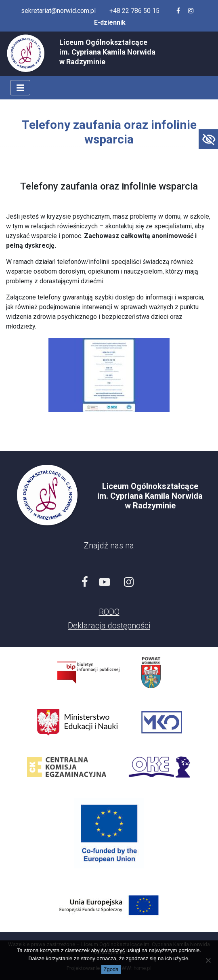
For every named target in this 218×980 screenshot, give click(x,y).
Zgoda (111, 969)
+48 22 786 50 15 (134, 11)
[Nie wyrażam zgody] (208, 960)
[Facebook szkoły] (178, 11)
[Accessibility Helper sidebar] (208, 139)
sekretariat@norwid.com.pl (58, 11)
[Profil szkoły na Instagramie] (191, 11)
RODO (109, 612)
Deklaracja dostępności (109, 626)
